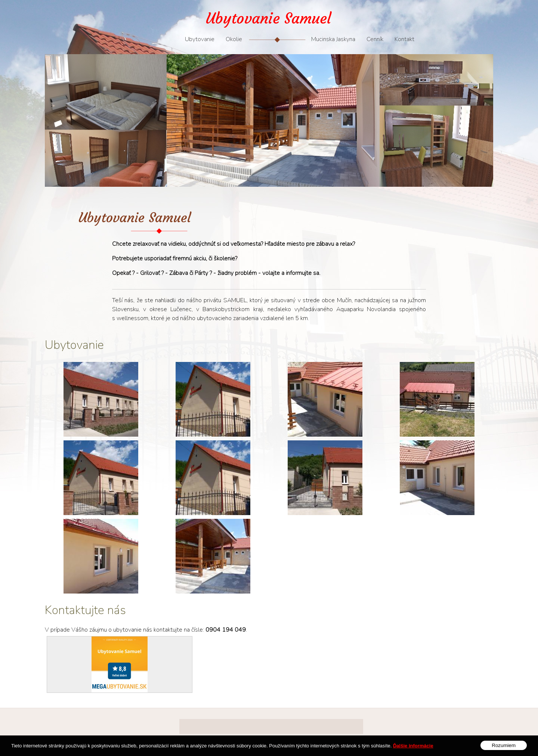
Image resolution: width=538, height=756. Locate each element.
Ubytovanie (200, 39)
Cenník (375, 39)
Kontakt (404, 39)
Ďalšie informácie (413, 749)
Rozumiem (504, 749)
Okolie (234, 39)
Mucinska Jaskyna (333, 39)
